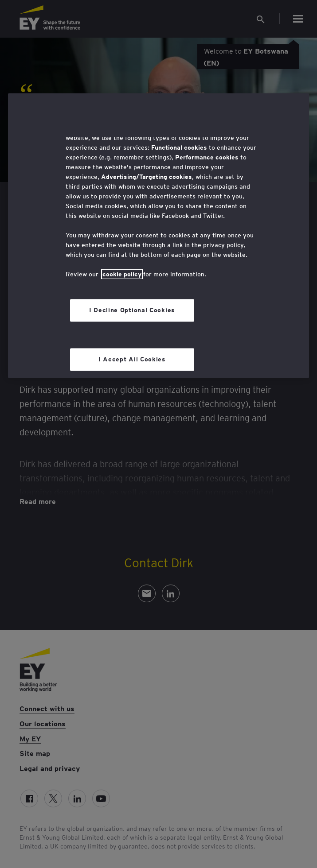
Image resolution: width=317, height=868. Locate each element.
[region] (158, 235)
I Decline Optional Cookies (132, 310)
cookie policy (122, 274)
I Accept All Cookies (132, 359)
